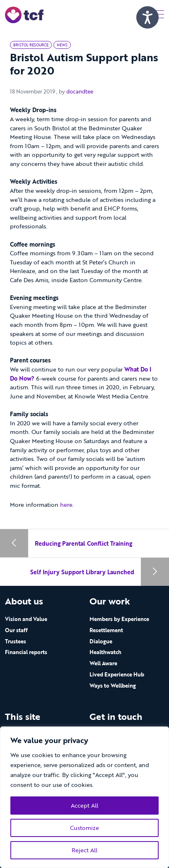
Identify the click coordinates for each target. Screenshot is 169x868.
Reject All (84, 850)
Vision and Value (26, 619)
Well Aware (103, 663)
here (66, 505)
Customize (84, 828)
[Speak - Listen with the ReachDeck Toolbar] (147, 17)
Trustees (16, 641)
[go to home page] (24, 14)
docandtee (80, 91)
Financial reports (26, 652)
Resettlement (106, 630)
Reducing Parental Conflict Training (83, 543)
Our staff (16, 630)
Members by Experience (119, 619)
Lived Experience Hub (117, 674)
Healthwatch (105, 652)
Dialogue (101, 641)
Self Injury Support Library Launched (82, 572)
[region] (84, 797)
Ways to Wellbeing (113, 686)
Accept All (84, 805)
